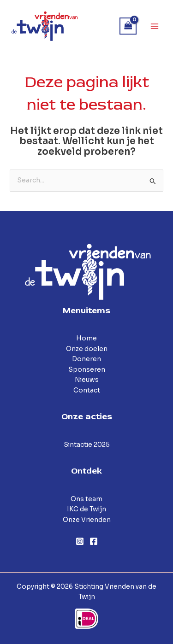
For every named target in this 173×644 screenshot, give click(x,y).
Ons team (86, 499)
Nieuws (87, 380)
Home (86, 338)
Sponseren (87, 370)
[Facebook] (94, 541)
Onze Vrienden (87, 520)
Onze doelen (87, 349)
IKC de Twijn (86, 509)
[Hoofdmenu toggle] (155, 26)
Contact (87, 390)
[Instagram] (80, 541)
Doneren (86, 359)
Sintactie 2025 (87, 445)
